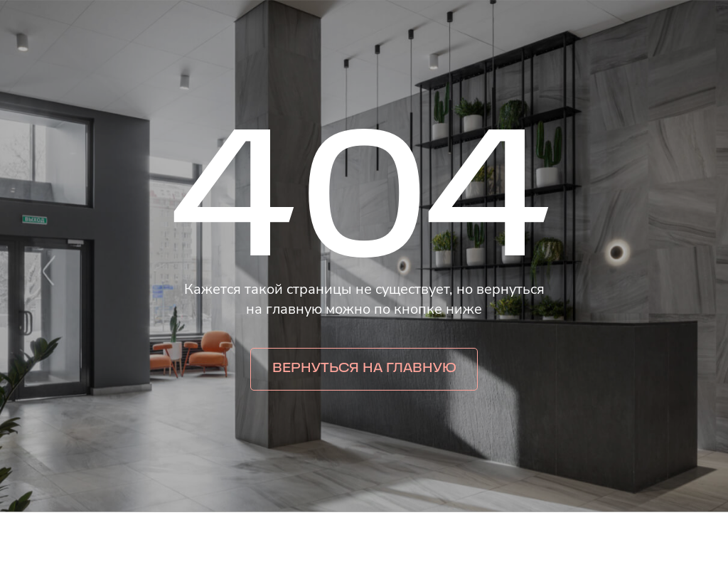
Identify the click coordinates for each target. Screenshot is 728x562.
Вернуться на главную (364, 369)
